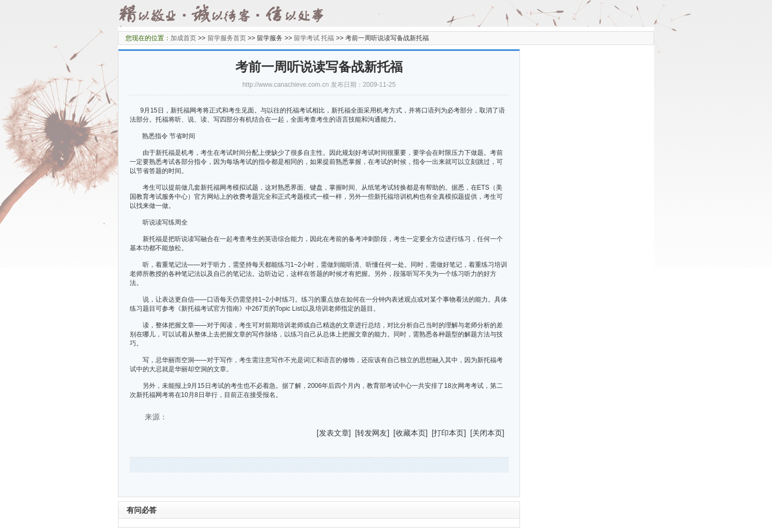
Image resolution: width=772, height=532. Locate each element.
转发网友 (372, 433)
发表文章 (334, 433)
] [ (353, 433)
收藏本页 (411, 433)
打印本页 (449, 433)
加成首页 (183, 38)
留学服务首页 (227, 38)
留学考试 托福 (314, 38)
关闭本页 (487, 433)
